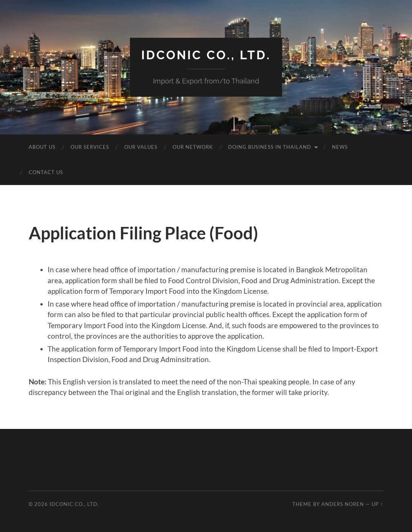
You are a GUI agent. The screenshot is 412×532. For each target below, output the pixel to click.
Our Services (90, 147)
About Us (42, 147)
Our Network (193, 147)
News (340, 147)
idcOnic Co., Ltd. (206, 55)
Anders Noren (343, 504)
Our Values (141, 147)
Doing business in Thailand (270, 147)
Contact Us (46, 172)
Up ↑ (377, 504)
